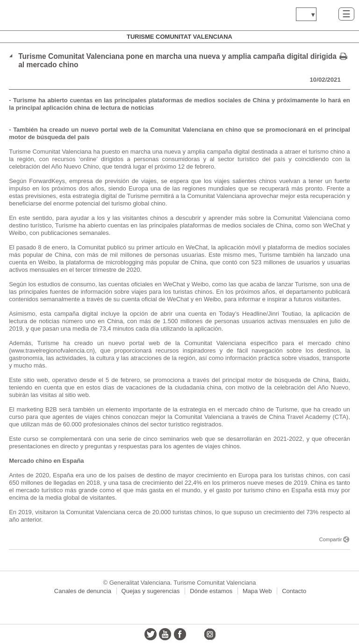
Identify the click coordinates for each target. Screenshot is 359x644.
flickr (195, 634)
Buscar (327, 14)
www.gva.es (63, 15)
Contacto (294, 591)
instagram (209, 634)
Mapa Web (257, 591)
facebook (180, 634)
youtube (165, 634)
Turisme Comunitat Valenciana (179, 37)
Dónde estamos (211, 591)
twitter (151, 634)
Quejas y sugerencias (151, 591)
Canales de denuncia (83, 591)
